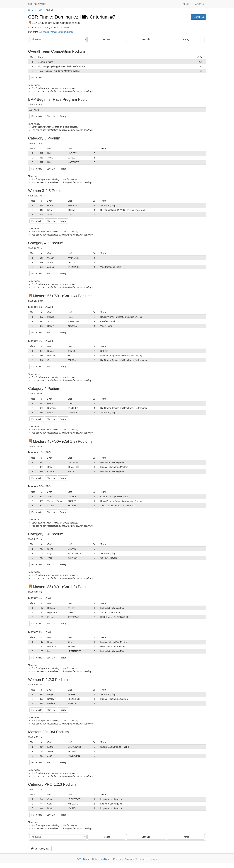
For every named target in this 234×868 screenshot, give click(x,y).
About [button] (187, 4)
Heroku (153, 859)
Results (106, 39)
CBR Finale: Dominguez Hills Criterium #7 (72, 17)
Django (108, 859)
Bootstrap (130, 859)
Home (31, 10)
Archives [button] (201, 4)
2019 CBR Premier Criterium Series (56, 32)
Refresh (198, 17)
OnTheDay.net (38, 4)
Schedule (65, 28)
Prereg (186, 39)
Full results (37, 78)
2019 (40, 10)
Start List (146, 39)
